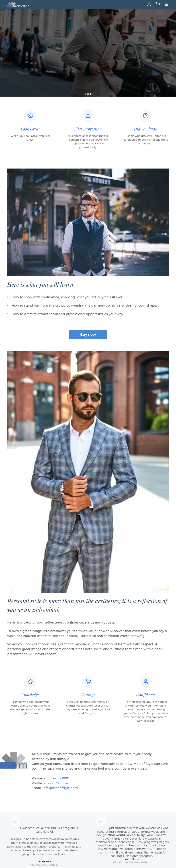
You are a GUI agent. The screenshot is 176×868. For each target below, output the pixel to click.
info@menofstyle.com (60, 788)
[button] (85, 94)
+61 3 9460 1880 (57, 778)
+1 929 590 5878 (57, 783)
